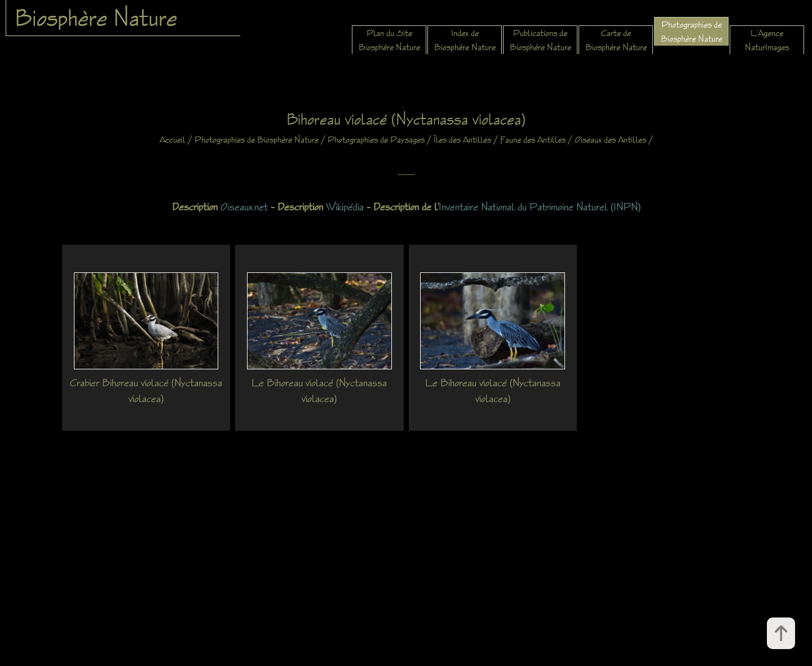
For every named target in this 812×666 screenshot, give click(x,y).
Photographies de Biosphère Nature (257, 140)
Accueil (173, 140)
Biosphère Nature (96, 17)
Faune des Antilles (533, 140)
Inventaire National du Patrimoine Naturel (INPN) (540, 206)
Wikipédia (345, 206)
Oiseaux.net (244, 206)
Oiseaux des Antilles (610, 140)
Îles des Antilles (462, 140)
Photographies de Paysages (376, 140)
